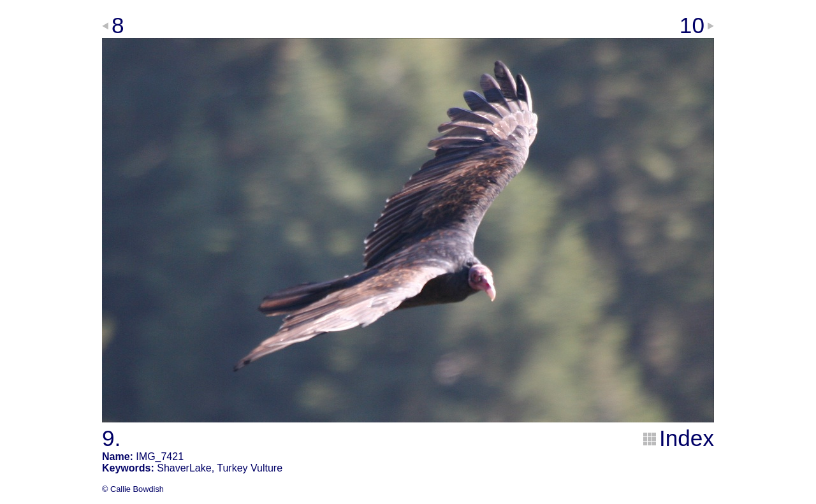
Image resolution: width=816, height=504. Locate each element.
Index (687, 438)
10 (692, 25)
